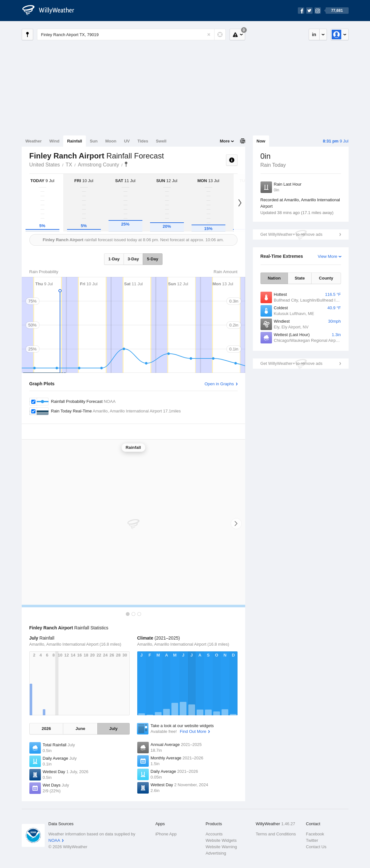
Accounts (214, 834)
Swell (161, 141)
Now (261, 141)
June (80, 729)
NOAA (54, 840)
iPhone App (166, 834)
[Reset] (209, 35)
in (314, 34)
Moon (111, 141)
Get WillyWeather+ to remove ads (291, 234)
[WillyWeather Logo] (52, 11)
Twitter (312, 840)
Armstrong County (98, 165)
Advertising (216, 853)
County (326, 278)
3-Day (133, 259)
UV (127, 141)
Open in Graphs (219, 384)
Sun (94, 141)
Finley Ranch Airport (126, 164)
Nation (274, 278)
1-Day (114, 259)
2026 (46, 729)
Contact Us (316, 847)
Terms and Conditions (276, 834)
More (225, 141)
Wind (55, 141)
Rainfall (75, 141)
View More (327, 256)
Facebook (315, 834)
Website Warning (221, 847)
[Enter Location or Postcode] (131, 35)
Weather (34, 141)
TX (69, 165)
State (300, 278)
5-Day (152, 259)
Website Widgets (221, 840)
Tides (143, 141)
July (113, 729)
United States (45, 165)
